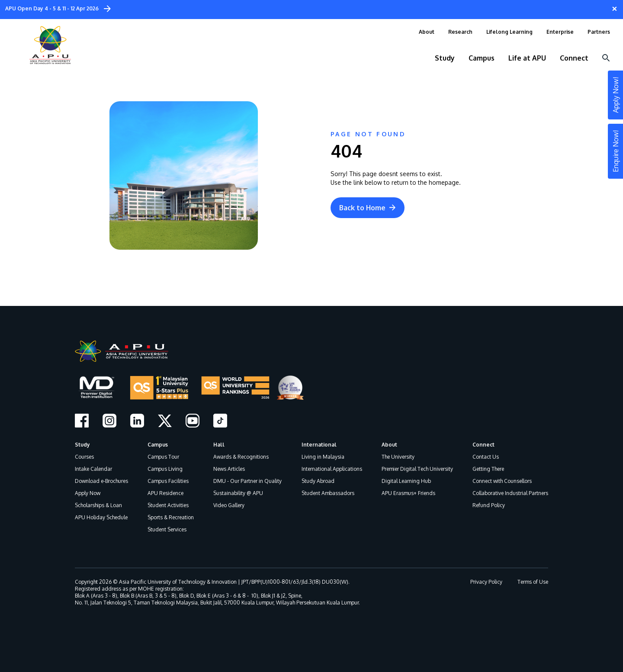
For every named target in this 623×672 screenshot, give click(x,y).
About (389, 445)
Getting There (488, 469)
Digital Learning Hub (406, 481)
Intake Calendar (93, 469)
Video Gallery (229, 505)
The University (398, 457)
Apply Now (88, 493)
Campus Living (165, 469)
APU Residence (165, 493)
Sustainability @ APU (238, 493)
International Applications (332, 469)
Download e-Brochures (101, 481)
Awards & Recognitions (241, 457)
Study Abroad (318, 481)
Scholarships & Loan (98, 505)
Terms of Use (533, 582)
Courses (84, 457)
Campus (158, 445)
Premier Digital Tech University (417, 469)
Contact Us (486, 457)
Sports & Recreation (171, 517)
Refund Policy (489, 505)
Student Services (167, 529)
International (319, 445)
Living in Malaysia (323, 457)
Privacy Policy (486, 582)
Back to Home (368, 208)
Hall (219, 445)
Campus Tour (163, 457)
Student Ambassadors (328, 493)
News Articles (229, 469)
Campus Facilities (168, 481)
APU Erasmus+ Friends (408, 493)
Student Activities (168, 505)
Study (82, 445)
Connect (483, 445)
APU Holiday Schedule (101, 517)
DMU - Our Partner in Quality (247, 481)
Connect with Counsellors (502, 481)
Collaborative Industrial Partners (510, 493)
